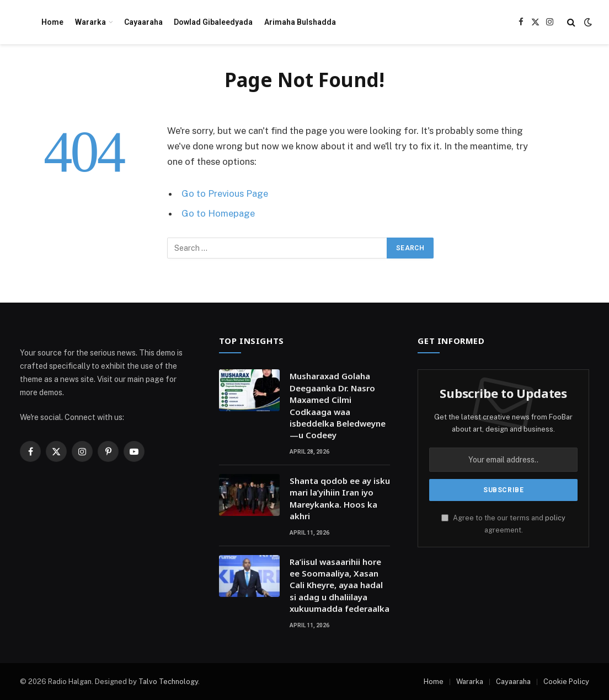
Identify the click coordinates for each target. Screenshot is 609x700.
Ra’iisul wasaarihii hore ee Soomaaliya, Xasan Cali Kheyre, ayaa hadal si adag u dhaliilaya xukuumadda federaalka (340, 585)
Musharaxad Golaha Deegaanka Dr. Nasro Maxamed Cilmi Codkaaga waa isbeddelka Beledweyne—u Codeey (338, 405)
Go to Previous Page (225, 193)
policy (555, 518)
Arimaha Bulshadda (300, 22)
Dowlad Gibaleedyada (213, 22)
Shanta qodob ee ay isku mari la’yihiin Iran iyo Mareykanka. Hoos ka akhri (340, 498)
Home (52, 22)
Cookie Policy (566, 682)
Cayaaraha (143, 22)
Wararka (90, 22)
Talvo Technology (168, 682)
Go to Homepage (218, 213)
